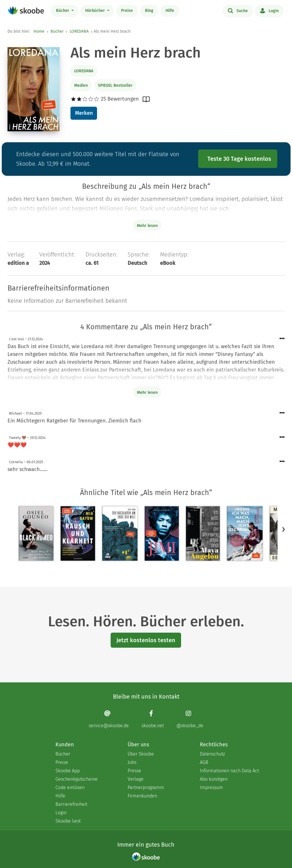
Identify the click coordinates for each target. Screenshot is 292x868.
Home (39, 31)
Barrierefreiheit (71, 804)
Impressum (211, 787)
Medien (81, 85)
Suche (238, 10)
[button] (284, 529)
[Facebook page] (153, 719)
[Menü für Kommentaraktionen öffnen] (282, 339)
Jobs (132, 762)
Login (269, 10)
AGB (204, 762)
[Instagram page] (190, 719)
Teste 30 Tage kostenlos (239, 159)
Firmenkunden (142, 796)
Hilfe (170, 11)
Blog (149, 11)
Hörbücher (96, 11)
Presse (134, 771)
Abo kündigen (214, 779)
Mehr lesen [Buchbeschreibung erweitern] (147, 226)
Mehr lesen (147, 393)
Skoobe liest (68, 821)
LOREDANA (79, 31)
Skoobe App (68, 771)
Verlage (136, 779)
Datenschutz (212, 754)
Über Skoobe (141, 754)
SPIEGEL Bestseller (115, 85)
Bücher (63, 11)
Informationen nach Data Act (229, 771)
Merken (84, 113)
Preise (127, 11)
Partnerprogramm (146, 787)
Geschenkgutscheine (77, 779)
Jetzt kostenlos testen (146, 640)
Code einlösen (70, 787)
